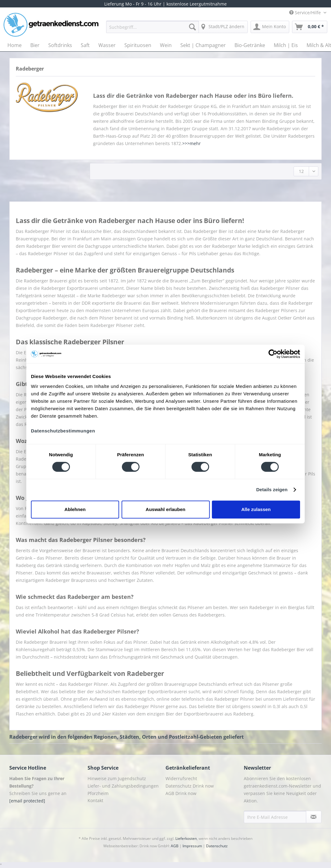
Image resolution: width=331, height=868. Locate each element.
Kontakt (95, 800)
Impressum (192, 846)
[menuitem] (153, 30)
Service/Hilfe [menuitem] (306, 13)
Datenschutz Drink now (190, 786)
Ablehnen (75, 509)
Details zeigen (272, 490)
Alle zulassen (256, 509)
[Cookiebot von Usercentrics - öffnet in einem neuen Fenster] (273, 354)
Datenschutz (217, 846)
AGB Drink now (181, 793)
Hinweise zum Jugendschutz (117, 778)
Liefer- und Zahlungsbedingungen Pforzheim (123, 790)
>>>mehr (191, 143)
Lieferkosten (186, 838)
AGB (175, 846)
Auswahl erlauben (165, 509)
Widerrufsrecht (181, 778)
